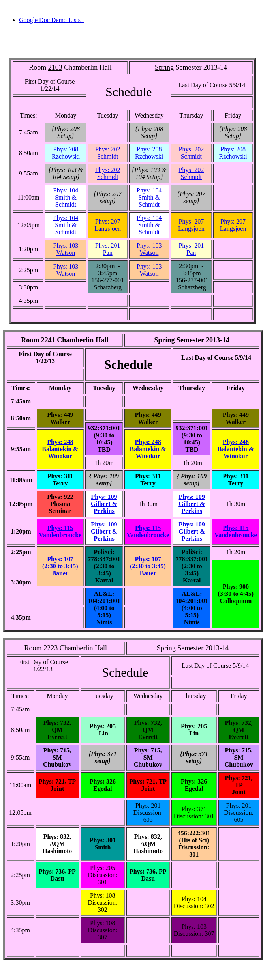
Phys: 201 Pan (108, 249)
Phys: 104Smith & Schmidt (66, 197)
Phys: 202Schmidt (108, 153)
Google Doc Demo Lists (51, 20)
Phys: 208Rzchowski (66, 153)
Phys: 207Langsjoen (108, 225)
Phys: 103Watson (66, 249)
